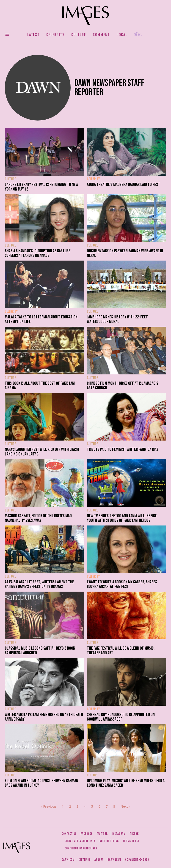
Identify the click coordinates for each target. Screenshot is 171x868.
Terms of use (131, 841)
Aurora (99, 860)
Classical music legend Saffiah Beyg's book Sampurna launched (40, 651)
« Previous (48, 806)
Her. (138, 34)
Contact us (69, 834)
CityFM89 (84, 860)
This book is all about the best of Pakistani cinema (40, 386)
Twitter (102, 834)
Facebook (87, 834)
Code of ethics (109, 841)
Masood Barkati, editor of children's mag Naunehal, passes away (38, 518)
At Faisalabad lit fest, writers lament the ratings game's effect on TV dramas (39, 584)
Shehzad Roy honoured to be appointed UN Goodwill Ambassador (121, 717)
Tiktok (134, 834)
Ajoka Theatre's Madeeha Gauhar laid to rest (123, 185)
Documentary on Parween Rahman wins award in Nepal (125, 253)
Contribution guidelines (81, 848)
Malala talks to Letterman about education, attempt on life (42, 319)
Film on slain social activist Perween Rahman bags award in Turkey (41, 783)
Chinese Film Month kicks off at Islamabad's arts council (123, 386)
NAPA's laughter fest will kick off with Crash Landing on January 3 (42, 452)
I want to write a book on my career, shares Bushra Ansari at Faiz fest (122, 584)
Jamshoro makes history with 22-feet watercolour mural (117, 319)
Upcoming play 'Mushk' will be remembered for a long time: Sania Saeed (126, 783)
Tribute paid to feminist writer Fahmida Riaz (123, 449)
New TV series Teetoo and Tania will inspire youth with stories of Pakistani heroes (122, 518)
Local (122, 35)
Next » (125, 806)
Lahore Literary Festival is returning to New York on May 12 (41, 187)
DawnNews (114, 860)
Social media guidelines (80, 841)
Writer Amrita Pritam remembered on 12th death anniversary (44, 717)
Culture (79, 35)
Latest (33, 35)
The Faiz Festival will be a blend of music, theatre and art (121, 651)
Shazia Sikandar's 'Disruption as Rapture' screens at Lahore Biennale (38, 253)
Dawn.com (68, 860)
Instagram (119, 834)
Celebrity (55, 35)
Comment (101, 35)
